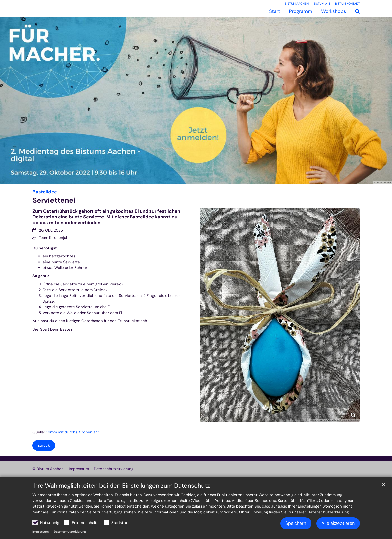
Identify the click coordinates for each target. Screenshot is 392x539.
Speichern (296, 523)
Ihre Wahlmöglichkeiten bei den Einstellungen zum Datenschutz (121, 486)
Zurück (44, 445)
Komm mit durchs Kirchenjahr (72, 432)
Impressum (41, 532)
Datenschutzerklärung (328, 512)
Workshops (334, 11)
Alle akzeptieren (338, 523)
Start (275, 11)
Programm (301, 11)
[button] (357, 11)
